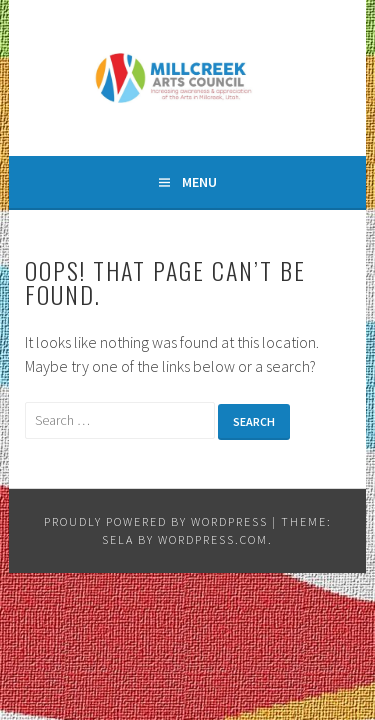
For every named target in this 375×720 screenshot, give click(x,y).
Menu (199, 182)
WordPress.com (213, 539)
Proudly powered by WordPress (156, 521)
